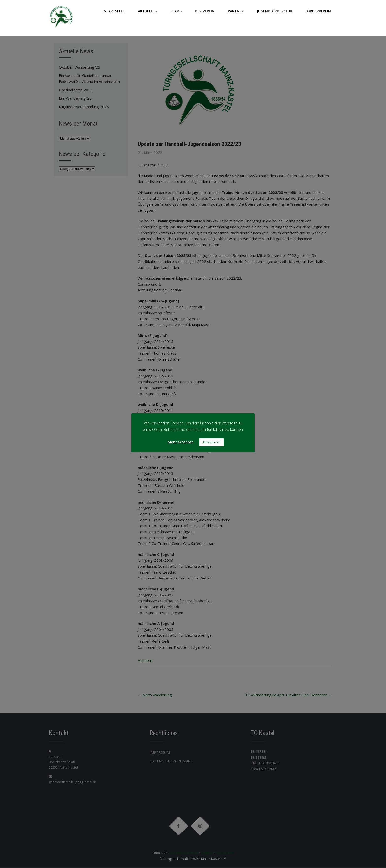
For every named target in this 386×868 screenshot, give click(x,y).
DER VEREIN (205, 11)
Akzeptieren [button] (211, 442)
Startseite (114, 11)
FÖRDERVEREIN (318, 11)
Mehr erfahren (181, 442)
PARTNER (236, 11)
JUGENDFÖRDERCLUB (275, 11)
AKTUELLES (147, 11)
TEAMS (176, 11)
